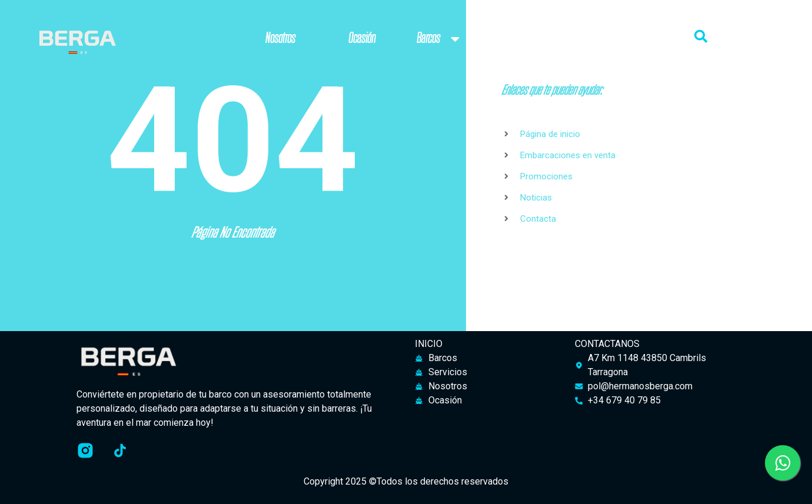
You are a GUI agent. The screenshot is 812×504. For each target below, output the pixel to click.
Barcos (440, 39)
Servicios (532, 39)
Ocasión (362, 39)
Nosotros (280, 39)
